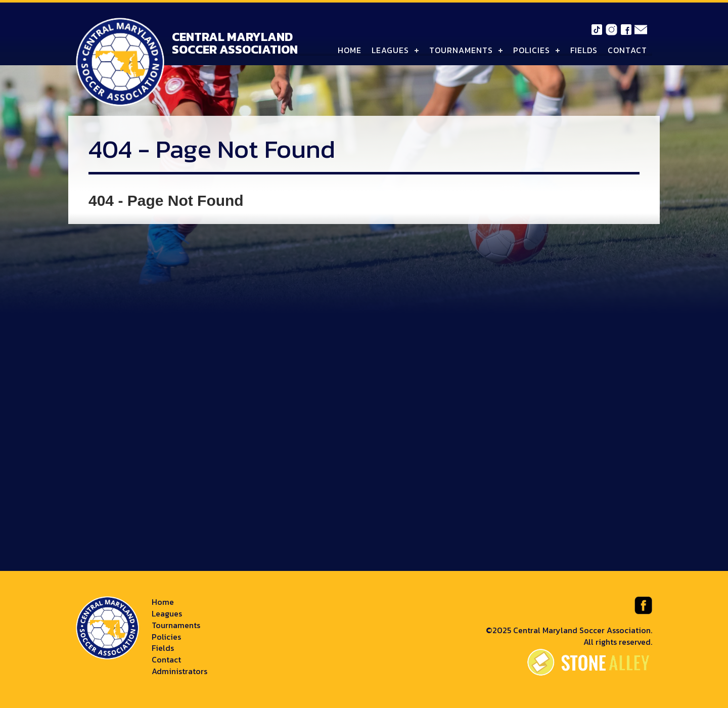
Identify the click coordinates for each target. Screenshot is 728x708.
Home (350, 50)
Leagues (390, 50)
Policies (532, 50)
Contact (627, 50)
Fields (584, 50)
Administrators (179, 671)
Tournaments (461, 50)
